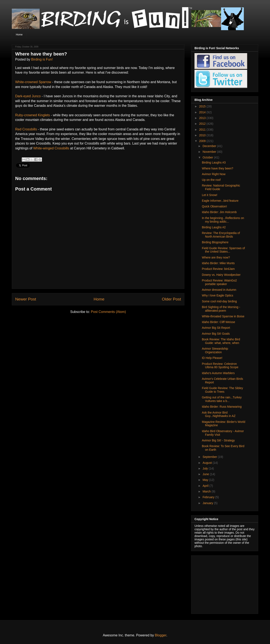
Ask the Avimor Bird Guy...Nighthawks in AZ (219, 414)
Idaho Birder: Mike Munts (218, 263)
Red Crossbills (26, 129)
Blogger (161, 635)
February (209, 497)
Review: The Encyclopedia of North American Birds (221, 235)
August (207, 463)
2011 (203, 130)
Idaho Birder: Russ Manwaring (222, 407)
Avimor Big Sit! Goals (216, 334)
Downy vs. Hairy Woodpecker (221, 275)
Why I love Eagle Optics (218, 295)
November (210, 152)
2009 (203, 141)
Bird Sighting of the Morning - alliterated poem (221, 309)
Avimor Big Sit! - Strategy (218, 440)
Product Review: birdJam (218, 269)
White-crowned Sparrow (34, 82)
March (207, 491)
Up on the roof (211, 180)
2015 (203, 106)
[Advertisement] (221, 583)
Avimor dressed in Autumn (219, 290)
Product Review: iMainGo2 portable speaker (219, 282)
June (206, 474)
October (208, 157)
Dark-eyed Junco (28, 96)
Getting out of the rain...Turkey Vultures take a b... (222, 399)
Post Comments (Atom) (108, 312)
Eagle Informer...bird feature (220, 201)
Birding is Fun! (42, 59)
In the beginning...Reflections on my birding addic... (223, 220)
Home (19, 35)
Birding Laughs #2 (214, 227)
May (206, 480)
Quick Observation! (214, 206)
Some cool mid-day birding (219, 301)
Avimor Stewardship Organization (215, 350)
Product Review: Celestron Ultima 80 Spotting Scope (220, 366)
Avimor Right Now (214, 174)
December (210, 146)
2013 (203, 118)
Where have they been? (218, 168)
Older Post (171, 299)
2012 (203, 124)
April (206, 486)
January (208, 503)
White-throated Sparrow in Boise (223, 316)
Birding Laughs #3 (214, 162)
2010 (203, 135)
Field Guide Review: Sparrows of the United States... (223, 250)
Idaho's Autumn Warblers (218, 373)
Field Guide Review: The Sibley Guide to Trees (222, 390)
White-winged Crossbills (52, 148)
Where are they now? (216, 257)
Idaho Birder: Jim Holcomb (219, 212)
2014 (203, 112)
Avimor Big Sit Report (216, 328)
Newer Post (26, 299)
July (206, 468)
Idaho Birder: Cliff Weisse (218, 322)
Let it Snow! (210, 195)
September (210, 457)
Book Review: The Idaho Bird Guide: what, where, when (221, 341)
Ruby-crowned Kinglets (33, 115)
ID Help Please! (212, 358)
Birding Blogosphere (215, 242)
